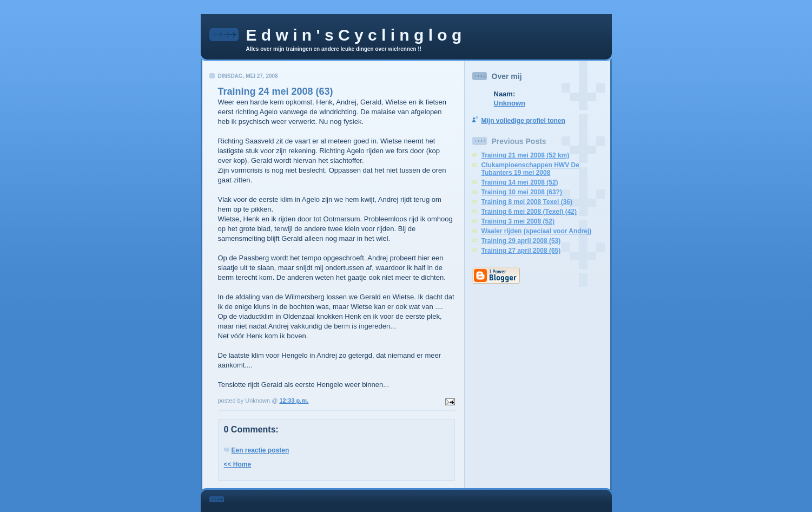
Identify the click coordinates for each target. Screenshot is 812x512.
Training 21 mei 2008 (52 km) (526, 155)
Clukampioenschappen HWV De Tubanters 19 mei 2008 (530, 169)
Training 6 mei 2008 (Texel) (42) (529, 212)
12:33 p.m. (294, 401)
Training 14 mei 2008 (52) (520, 182)
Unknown (510, 103)
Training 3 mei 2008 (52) (518, 221)
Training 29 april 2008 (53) (521, 241)
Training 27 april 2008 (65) (521, 251)
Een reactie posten (260, 450)
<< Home (238, 464)
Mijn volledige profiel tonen (523, 121)
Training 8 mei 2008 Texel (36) (527, 202)
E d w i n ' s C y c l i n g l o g (354, 35)
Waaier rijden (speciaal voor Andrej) (537, 231)
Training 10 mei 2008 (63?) (522, 192)
